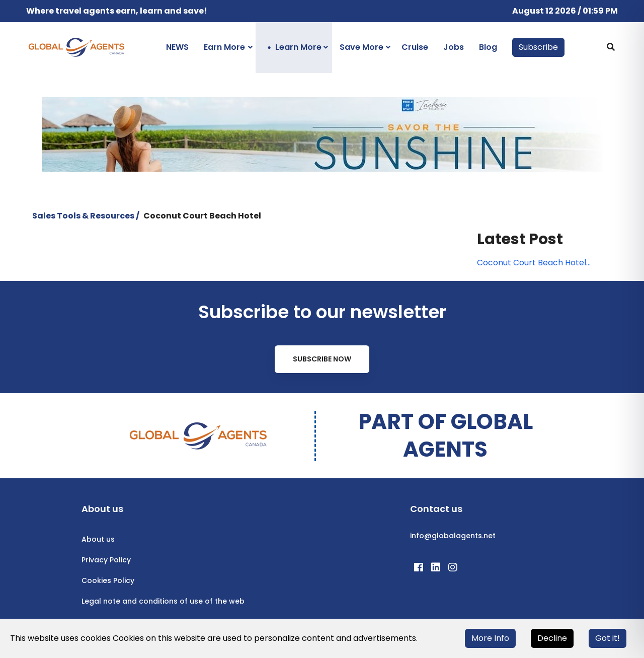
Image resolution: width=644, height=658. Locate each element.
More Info (490, 638)
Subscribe (538, 47)
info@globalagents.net (453, 536)
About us (98, 539)
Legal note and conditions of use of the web (163, 601)
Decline (552, 638)
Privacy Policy (106, 560)
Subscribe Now (322, 359)
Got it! (608, 638)
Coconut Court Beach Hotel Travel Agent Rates (532, 263)
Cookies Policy (108, 580)
